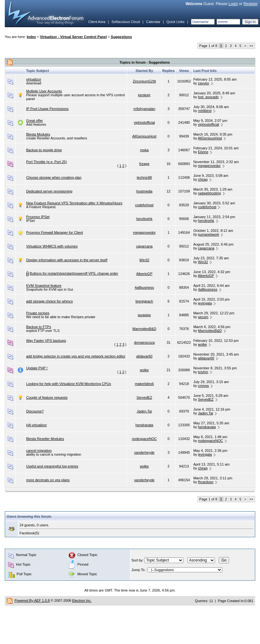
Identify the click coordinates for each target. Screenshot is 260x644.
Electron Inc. (82, 601)
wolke (203, 344)
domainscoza (144, 342)
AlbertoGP (144, 274)
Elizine (203, 152)
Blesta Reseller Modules (45, 439)
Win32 (144, 260)
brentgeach (144, 301)
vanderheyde (144, 452)
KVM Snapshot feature (44, 286)
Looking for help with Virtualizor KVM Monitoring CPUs (69, 384)
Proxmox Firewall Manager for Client (55, 232)
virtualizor (34, 79)
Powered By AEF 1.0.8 (32, 601)
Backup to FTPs (39, 327)
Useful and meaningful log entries (52, 466)
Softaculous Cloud (126, 22)
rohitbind (205, 111)
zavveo (204, 83)
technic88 (144, 177)
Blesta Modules (38, 134)
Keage (144, 164)
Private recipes (38, 313)
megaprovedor (209, 166)
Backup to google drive (44, 150)
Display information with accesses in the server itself (67, 260)
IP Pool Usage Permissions (47, 109)
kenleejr (145, 95)
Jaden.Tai (144, 411)
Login (233, 4)
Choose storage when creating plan (54, 177)
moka (144, 150)
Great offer (34, 121)
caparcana (144, 246)
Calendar (153, 22)
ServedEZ (144, 397)
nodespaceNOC (144, 439)
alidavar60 (144, 356)
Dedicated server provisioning (49, 191)
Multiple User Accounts (44, 91)
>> (251, 46)
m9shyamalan (144, 109)
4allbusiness (145, 287)
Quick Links (176, 22)
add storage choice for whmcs (50, 301)
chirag (203, 179)
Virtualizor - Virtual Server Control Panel (73, 37)
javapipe (144, 315)
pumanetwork (209, 234)
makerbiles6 (144, 384)
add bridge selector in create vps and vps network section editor (76, 356)
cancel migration (39, 451)
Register (251, 4)
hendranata (144, 425)
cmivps (203, 386)
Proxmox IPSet (38, 217)
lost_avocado (208, 97)
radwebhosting (210, 193)
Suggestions (121, 37)
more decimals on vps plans (48, 480)
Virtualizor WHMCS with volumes (52, 246)
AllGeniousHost (144, 136)
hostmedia (144, 191)
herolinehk (144, 219)
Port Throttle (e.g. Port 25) (47, 162)
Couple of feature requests (47, 397)
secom (203, 317)
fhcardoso (206, 482)
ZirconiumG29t (144, 81)
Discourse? (35, 411)
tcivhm (203, 372)
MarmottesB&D (145, 329)
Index (31, 37)
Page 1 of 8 (208, 46)
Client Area (97, 22)
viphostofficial (144, 122)
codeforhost (144, 205)
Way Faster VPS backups (46, 341)
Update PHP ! (37, 368)
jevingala (205, 303)
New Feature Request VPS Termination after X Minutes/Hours (74, 203)
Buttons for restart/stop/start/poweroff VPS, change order (74, 273)
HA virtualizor (37, 425)
